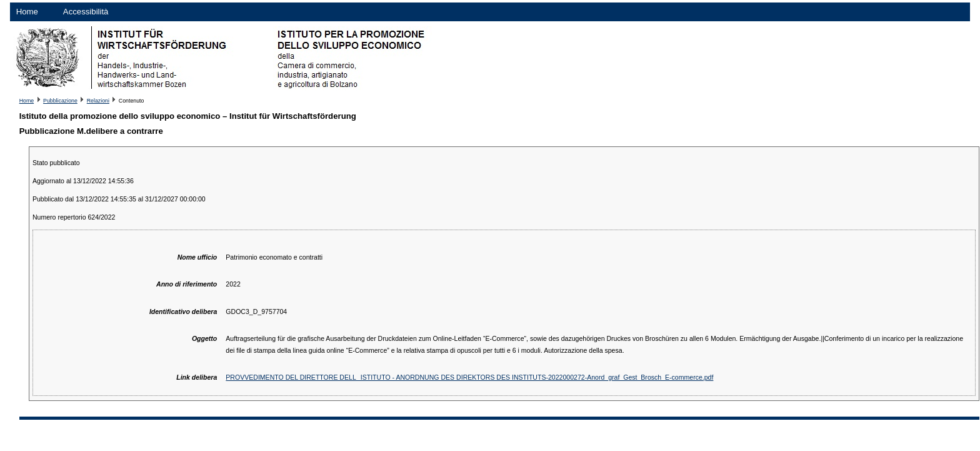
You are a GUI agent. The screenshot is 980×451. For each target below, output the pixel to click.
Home (27, 12)
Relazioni (98, 101)
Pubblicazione (60, 101)
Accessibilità (86, 12)
